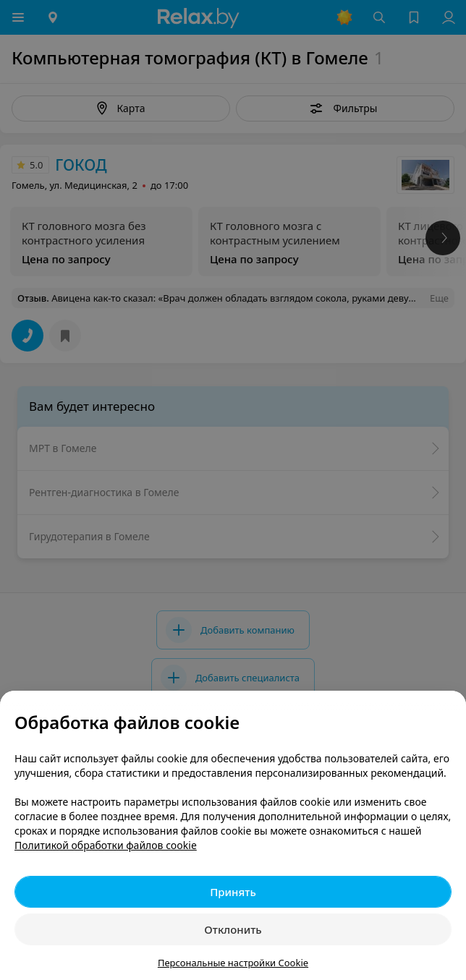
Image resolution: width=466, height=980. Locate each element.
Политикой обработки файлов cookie (106, 845)
